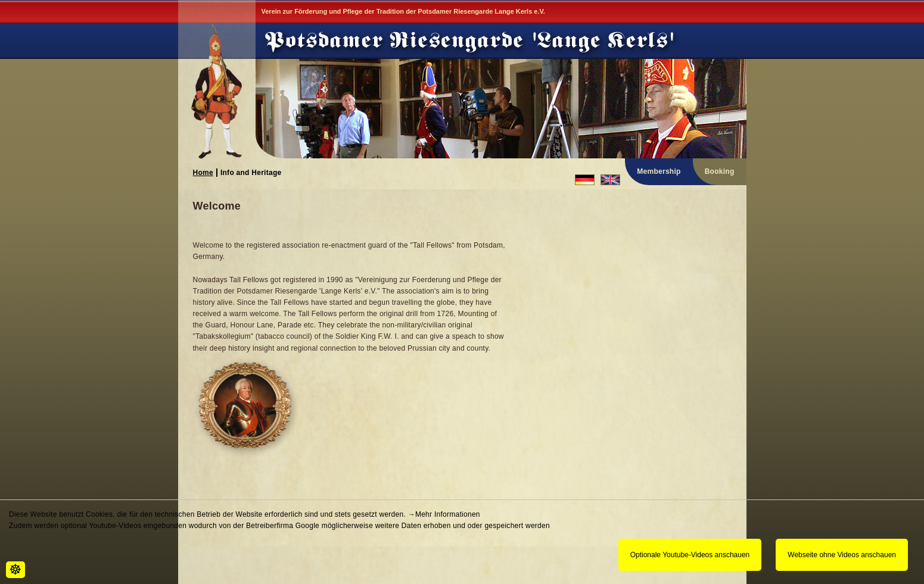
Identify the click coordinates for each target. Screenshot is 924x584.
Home (203, 172)
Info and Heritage (251, 172)
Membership (659, 171)
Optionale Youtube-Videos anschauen (690, 555)
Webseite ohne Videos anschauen (842, 555)
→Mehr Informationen (444, 514)
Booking (720, 171)
